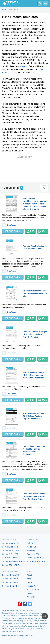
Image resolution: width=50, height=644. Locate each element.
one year (23, 66)
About (29, 575)
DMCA (30, 582)
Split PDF (31, 543)
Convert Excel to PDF (11, 547)
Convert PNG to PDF (11, 550)
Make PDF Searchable (36, 561)
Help (29, 579)
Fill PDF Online (13, 231)
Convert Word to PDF (11, 543)
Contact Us (32, 593)
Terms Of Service (34, 590)
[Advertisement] (25, 167)
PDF (30, 231)
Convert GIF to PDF (10, 554)
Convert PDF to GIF (10, 582)
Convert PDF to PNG (11, 579)
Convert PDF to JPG (10, 575)
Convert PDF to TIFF (11, 586)
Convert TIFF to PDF (11, 558)
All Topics (31, 597)
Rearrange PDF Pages (36, 558)
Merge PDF (32, 547)
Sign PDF (31, 550)
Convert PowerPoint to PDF (13, 561)
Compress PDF (33, 554)
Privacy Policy (33, 586)
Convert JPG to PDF (10, 565)
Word (43, 231)
